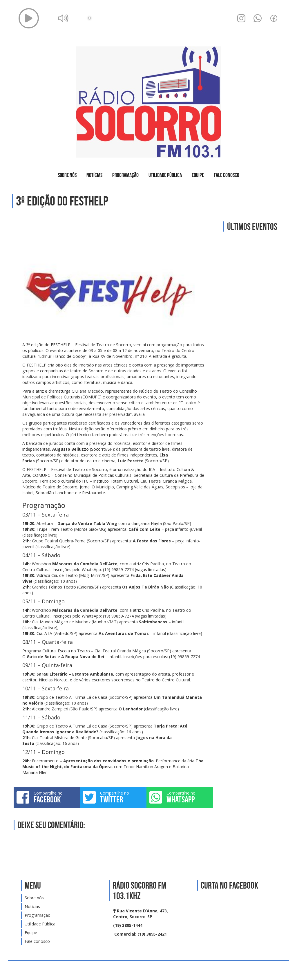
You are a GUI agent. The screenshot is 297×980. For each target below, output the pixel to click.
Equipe (198, 175)
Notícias (94, 175)
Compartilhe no (47, 797)
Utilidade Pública (165, 175)
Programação (125, 175)
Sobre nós (67, 175)
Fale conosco (227, 175)
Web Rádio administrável (280, 971)
